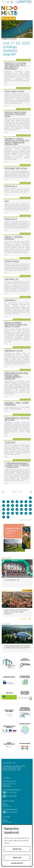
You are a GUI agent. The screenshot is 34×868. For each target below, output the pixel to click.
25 (13, 513)
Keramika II (10, 300)
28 (26, 513)
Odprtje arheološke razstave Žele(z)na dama (15, 114)
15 (30, 505)
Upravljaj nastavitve (17, 863)
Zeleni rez (10, 443)
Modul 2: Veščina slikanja (14, 238)
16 (4, 509)
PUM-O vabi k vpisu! (14, 92)
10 (8, 505)
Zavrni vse (17, 858)
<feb (3, 492)
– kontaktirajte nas (24, 2)
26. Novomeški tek (12, 580)
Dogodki (5, 39)
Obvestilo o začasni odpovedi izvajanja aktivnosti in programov (15, 66)
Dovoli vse (17, 849)
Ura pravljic (12, 279)
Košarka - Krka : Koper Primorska (17, 404)
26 (17, 513)
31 (8, 517)
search (4, 2)
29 (30, 513)
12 (17, 505)
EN (12, 2)
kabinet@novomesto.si (12, 809)
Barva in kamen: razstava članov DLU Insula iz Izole (16, 325)
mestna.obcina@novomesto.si (13, 790)
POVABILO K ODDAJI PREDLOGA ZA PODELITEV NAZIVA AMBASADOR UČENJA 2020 (17, 142)
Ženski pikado (12, 262)
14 (26, 505)
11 (13, 505)
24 (8, 513)
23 (4, 513)
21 (26, 509)
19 (17, 509)
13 (21, 505)
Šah (7, 201)
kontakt (8, 2)
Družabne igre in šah (16, 169)
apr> (31, 492)
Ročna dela (11, 186)
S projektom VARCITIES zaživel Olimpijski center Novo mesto (17, 647)
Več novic (24, 619)
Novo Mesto (14, 11)
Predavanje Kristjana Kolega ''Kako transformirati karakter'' (17, 376)
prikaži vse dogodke (25, 520)
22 (30, 509)
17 (8, 509)
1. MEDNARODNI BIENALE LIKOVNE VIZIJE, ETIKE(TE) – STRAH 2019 (17, 465)
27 (21, 513)
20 (21, 509)
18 (13, 509)
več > (6, 85)
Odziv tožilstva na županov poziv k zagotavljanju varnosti (16, 612)
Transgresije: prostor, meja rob (17, 419)
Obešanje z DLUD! (14, 351)
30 (4, 517)
